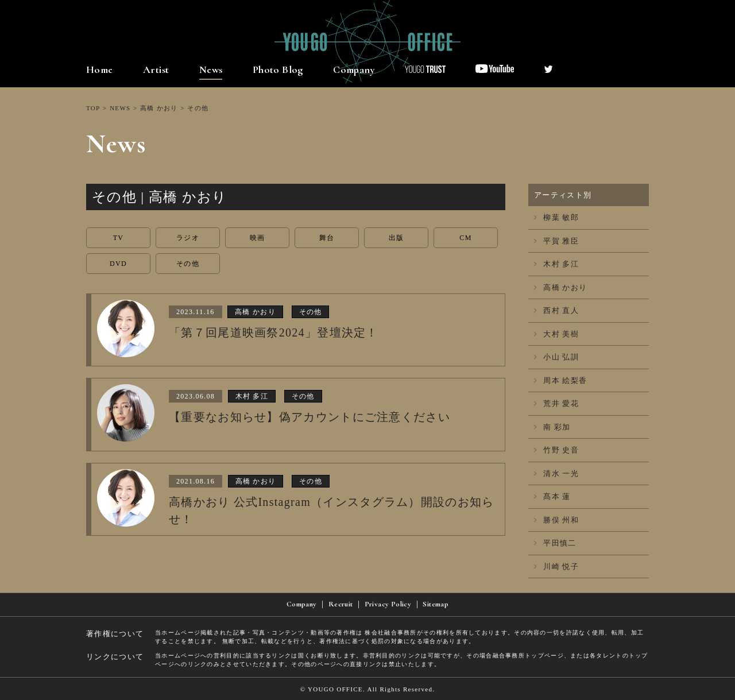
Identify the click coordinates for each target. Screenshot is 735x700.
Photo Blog (278, 69)
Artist (156, 69)
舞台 (327, 238)
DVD (118, 264)
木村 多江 (556, 264)
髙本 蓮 (552, 496)
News (211, 69)
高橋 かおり (159, 108)
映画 (258, 238)
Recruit (341, 604)
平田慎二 (555, 543)
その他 (188, 264)
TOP (93, 108)
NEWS (120, 108)
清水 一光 (556, 473)
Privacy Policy (388, 604)
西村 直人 (556, 310)
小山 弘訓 (556, 357)
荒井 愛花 (556, 403)
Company (354, 69)
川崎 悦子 (556, 566)
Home (100, 69)
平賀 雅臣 (556, 241)
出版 (396, 238)
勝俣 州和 (556, 520)
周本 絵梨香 (560, 380)
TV (119, 238)
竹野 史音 (556, 450)
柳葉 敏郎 (556, 217)
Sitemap (436, 604)
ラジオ (188, 238)
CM (465, 238)
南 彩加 (552, 427)
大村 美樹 (556, 334)
